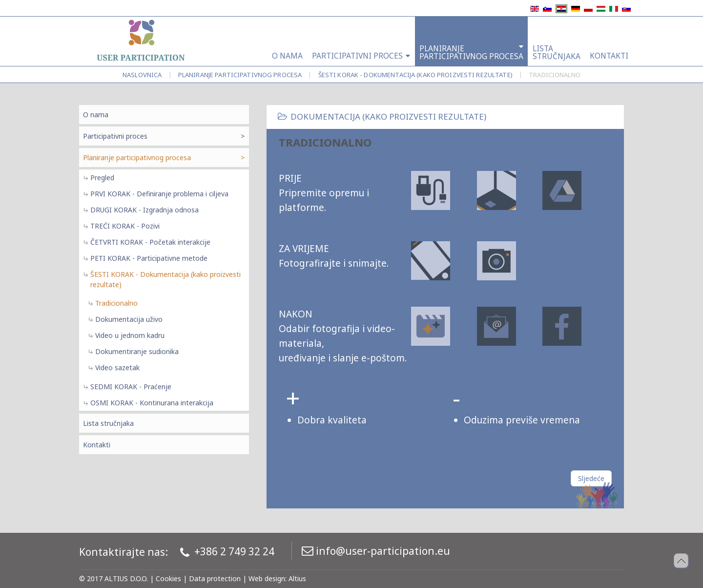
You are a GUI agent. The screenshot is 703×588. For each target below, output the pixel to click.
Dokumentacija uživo (129, 319)
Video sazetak (117, 367)
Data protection (215, 578)
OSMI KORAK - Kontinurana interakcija (152, 403)
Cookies (168, 578)
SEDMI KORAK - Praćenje (131, 387)
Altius (297, 578)
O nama (96, 115)
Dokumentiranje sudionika (137, 351)
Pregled (102, 178)
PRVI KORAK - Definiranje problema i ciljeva (159, 194)
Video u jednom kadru (130, 335)
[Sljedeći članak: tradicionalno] (591, 478)
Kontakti (97, 445)
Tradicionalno (116, 303)
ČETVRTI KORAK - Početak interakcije (150, 242)
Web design (267, 578)
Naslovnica (142, 75)
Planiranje (240, 75)
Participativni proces (115, 136)
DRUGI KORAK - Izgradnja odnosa (145, 210)
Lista (108, 423)
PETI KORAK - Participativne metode (149, 258)
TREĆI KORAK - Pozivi (125, 226)
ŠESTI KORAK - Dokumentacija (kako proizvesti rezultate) (415, 75)
